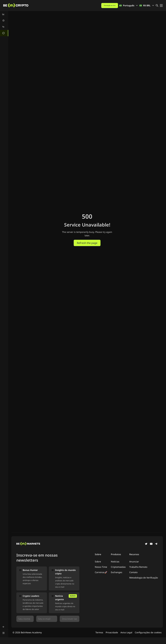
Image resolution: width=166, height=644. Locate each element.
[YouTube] (151, 544)
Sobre (98, 562)
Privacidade (112, 632)
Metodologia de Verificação (144, 578)
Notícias (115, 562)
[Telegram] (156, 544)
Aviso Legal (126, 632)
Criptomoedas (118, 567)
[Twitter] (146, 544)
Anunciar (134, 562)
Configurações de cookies (148, 632)
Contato (133, 572)
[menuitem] (4, 14)
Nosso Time (101, 567)
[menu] (4, 24)
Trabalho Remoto (138, 567)
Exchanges (117, 572)
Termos (99, 632)
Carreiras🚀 (101, 572)
